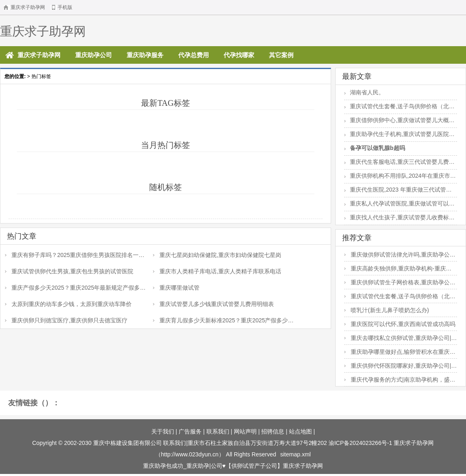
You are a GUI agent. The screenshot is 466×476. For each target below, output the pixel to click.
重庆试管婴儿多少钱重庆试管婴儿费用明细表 (217, 304)
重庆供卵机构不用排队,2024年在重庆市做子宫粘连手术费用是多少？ (400, 177)
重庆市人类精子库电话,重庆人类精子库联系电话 (220, 271)
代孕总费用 (194, 55)
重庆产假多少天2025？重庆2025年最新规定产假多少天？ (75, 289)
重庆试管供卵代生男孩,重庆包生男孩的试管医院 (72, 271)
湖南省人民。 (367, 92)
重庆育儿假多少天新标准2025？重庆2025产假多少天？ (220, 322)
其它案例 (281, 55)
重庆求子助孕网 (43, 31)
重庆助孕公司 (94, 55)
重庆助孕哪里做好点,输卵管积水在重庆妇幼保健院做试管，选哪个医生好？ (400, 353)
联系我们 (218, 431)
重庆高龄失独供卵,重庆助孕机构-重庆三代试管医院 (398, 270)
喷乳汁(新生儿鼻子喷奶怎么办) (390, 310)
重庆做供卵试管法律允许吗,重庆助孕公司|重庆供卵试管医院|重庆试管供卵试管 (401, 256)
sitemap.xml (296, 454)
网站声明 (245, 431)
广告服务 (190, 431)
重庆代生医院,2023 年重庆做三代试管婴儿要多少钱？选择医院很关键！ (398, 190)
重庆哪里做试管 (179, 288)
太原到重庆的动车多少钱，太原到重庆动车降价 (72, 304)
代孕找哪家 (239, 55)
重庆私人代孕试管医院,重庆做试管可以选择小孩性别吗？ (399, 204)
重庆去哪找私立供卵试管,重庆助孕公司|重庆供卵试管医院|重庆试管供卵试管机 (401, 340)
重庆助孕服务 (145, 55)
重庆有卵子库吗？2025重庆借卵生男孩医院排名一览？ (72, 257)
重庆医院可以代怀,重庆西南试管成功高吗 (403, 324)
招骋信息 (273, 431)
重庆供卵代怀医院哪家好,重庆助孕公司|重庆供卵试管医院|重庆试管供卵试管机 (401, 367)
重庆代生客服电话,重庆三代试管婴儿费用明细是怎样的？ (399, 163)
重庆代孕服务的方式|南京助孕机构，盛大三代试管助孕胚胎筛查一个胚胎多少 (400, 381)
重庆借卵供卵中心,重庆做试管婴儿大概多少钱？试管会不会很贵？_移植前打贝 (399, 121)
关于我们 (163, 431)
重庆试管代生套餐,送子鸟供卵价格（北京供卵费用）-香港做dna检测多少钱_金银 (399, 107)
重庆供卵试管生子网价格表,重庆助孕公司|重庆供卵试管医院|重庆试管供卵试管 (401, 284)
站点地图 (300, 431)
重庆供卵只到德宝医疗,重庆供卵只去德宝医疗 (69, 320)
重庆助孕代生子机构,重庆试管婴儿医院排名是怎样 (399, 135)
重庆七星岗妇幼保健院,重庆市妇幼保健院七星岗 (220, 255)
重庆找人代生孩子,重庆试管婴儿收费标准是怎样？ (399, 218)
